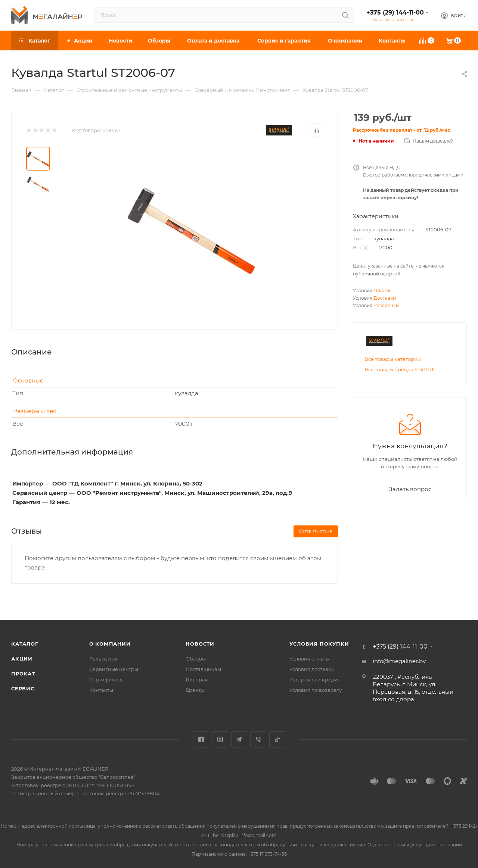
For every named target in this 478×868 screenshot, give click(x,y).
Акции (22, 659)
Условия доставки (312, 669)
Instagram (220, 739)
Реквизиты (103, 659)
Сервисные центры (114, 669)
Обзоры (196, 659)
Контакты (101, 690)
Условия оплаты (310, 659)
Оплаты (382, 291)
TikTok (277, 739)
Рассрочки (386, 305)
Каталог (25, 644)
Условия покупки (319, 644)
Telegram (239, 739)
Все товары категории (393, 359)
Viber (258, 739)
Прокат (23, 674)
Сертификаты (106, 680)
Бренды (195, 690)
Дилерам (197, 680)
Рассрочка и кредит (315, 680)
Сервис (23, 689)
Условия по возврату (316, 690)
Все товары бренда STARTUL (400, 369)
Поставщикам (203, 669)
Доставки (385, 298)
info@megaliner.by (399, 661)
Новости (200, 644)
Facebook (201, 739)
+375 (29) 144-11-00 (395, 13)
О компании (110, 644)
